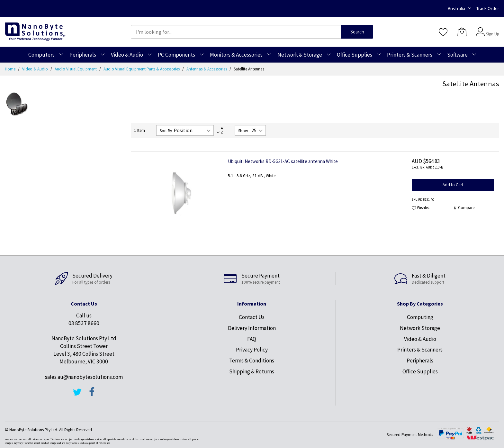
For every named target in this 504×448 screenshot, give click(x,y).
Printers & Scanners (420, 350)
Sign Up (493, 34)
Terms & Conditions (252, 361)
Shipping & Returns (252, 371)
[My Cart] (462, 32)
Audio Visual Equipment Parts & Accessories (142, 69)
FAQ (252, 339)
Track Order (488, 8)
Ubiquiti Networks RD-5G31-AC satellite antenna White (283, 161)
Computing (420, 317)
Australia (456, 9)
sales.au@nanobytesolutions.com (84, 377)
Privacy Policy (252, 350)
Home (11, 69)
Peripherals (420, 361)
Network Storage (420, 328)
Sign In (492, 29)
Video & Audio (36, 69)
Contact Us (252, 317)
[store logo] (35, 32)
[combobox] (236, 32)
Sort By (166, 131)
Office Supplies (420, 371)
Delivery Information (252, 328)
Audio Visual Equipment (76, 69)
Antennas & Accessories (207, 69)
